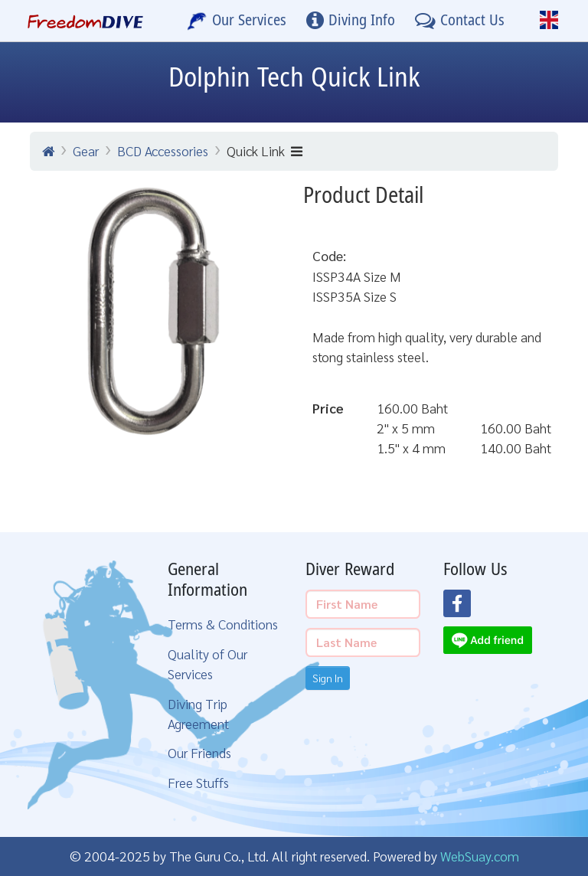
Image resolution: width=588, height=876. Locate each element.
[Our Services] (237, 21)
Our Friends (199, 752)
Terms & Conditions (223, 624)
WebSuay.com (480, 856)
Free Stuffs (198, 782)
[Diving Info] (351, 21)
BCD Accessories (163, 150)
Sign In (328, 678)
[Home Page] (85, 21)
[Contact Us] (460, 21)
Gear (86, 150)
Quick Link (265, 150)
